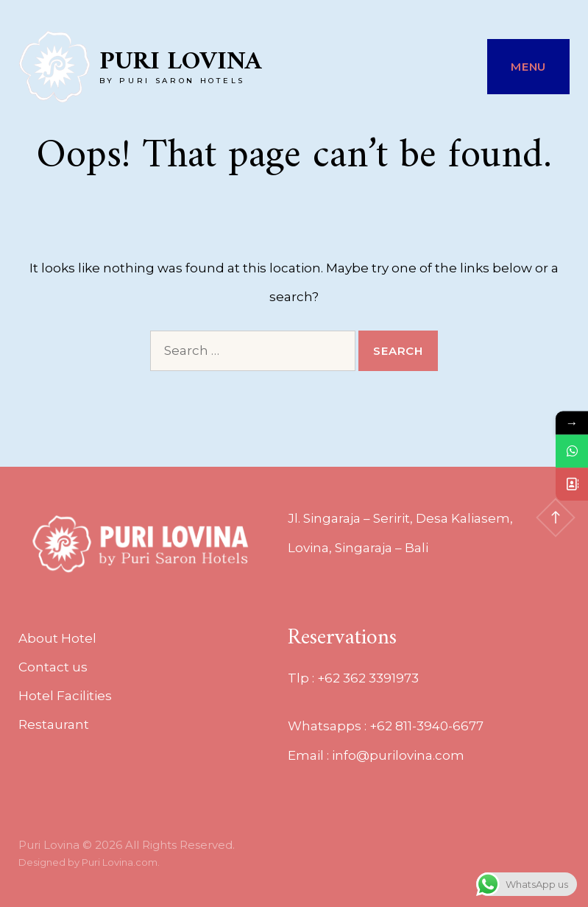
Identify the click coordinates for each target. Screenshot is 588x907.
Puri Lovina (181, 62)
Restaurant (54, 724)
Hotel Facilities (65, 696)
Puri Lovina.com (120, 862)
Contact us (53, 667)
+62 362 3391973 (368, 678)
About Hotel (57, 638)
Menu (528, 67)
